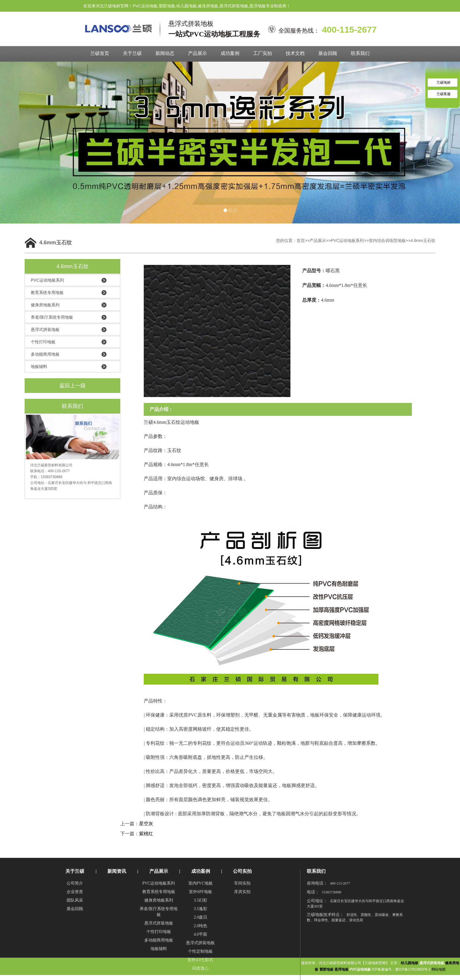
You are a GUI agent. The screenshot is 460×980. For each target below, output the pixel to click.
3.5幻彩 (200, 900)
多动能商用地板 (45, 354)
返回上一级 (72, 386)
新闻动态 (165, 53)
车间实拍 (242, 883)
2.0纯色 (200, 926)
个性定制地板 (200, 951)
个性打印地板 (43, 342)
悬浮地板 (341, 969)
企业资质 (75, 892)
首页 (301, 241)
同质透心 (200, 968)
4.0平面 (200, 934)
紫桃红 (146, 834)
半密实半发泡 (200, 977)
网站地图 (439, 969)
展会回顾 (328, 53)
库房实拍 (242, 892)
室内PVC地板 (201, 883)
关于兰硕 (132, 53)
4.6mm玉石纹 (423, 241)
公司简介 (75, 883)
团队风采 (75, 900)
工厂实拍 (263, 53)
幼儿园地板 (410, 963)
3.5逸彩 (200, 909)
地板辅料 (39, 367)
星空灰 (146, 824)
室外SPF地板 (201, 892)
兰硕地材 (444, 83)
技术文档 (295, 53)
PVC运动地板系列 (347, 241)
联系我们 (360, 53)
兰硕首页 (100, 53)
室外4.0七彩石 (200, 960)
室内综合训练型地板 (387, 241)
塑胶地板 (327, 969)
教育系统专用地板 (47, 293)
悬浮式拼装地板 (45, 330)
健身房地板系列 (45, 305)
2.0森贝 (200, 917)
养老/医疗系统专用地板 (52, 317)
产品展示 (197, 53)
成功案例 (230, 53)
